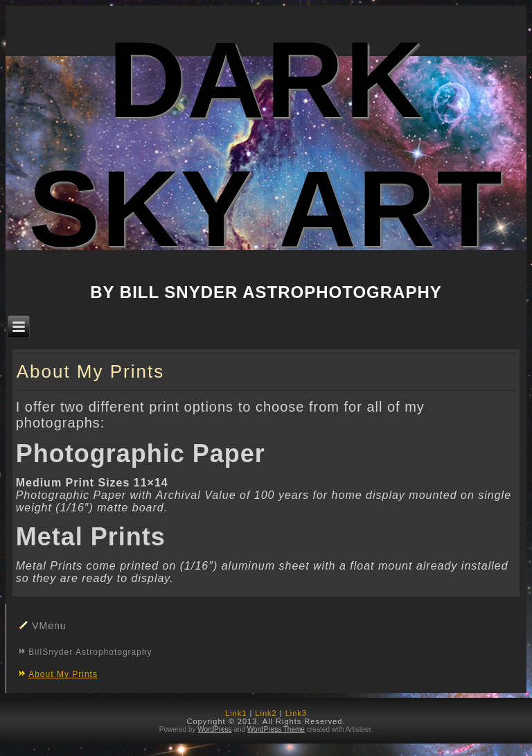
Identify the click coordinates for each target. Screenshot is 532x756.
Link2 (266, 713)
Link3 (296, 713)
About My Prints (63, 674)
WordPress (214, 729)
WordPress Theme (276, 729)
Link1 (236, 713)
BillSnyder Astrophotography (90, 652)
